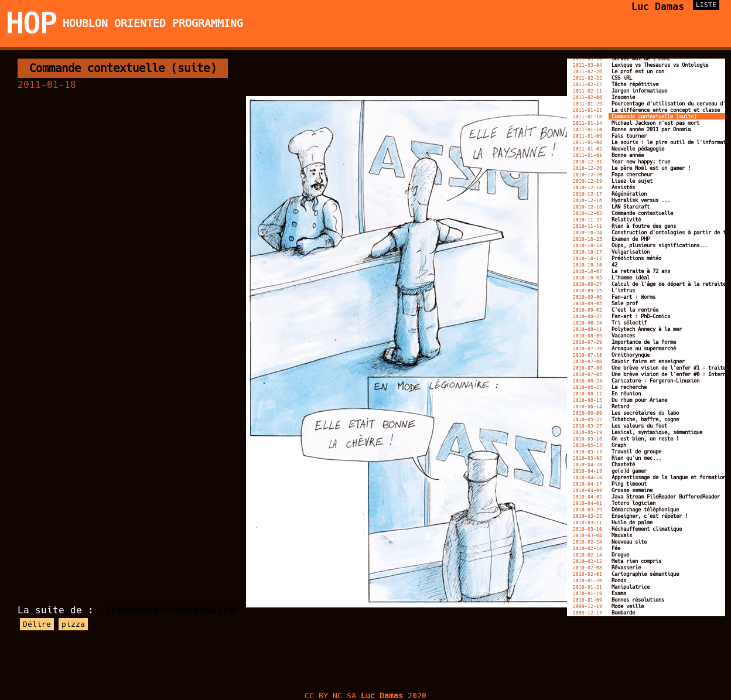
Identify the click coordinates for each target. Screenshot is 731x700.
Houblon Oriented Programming (153, 23)
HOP (31, 23)
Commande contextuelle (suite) (123, 68)
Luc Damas (658, 7)
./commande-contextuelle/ (170, 610)
